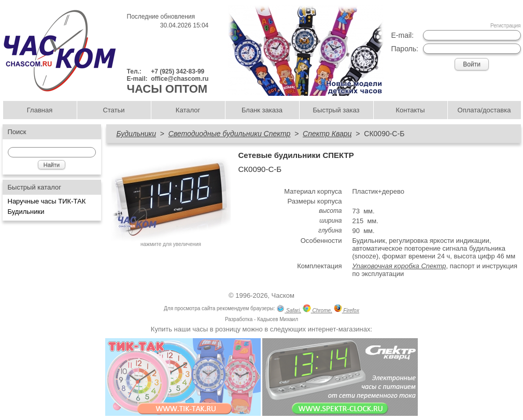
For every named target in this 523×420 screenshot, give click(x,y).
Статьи (114, 110)
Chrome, (317, 309)
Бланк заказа (262, 110)
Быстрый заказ (336, 110)
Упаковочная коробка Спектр (399, 266)
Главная (40, 110)
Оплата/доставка (484, 110)
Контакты (410, 110)
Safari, (289, 309)
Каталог (188, 110)
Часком (283, 295)
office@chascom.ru (180, 79)
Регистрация (505, 26)
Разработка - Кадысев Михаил (261, 319)
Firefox (347, 309)
